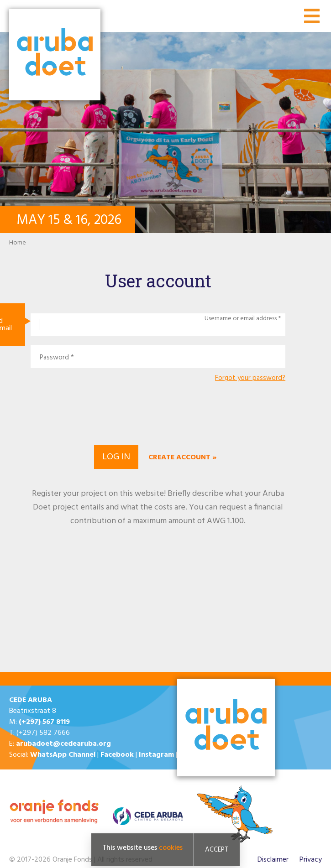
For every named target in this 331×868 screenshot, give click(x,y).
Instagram (156, 755)
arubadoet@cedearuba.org (63, 744)
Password (54, 358)
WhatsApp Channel (63, 755)
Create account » (182, 457)
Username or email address (241, 319)
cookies (171, 848)
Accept (217, 850)
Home (18, 243)
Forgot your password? (250, 378)
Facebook (117, 755)
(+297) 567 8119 (44, 722)
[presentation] (158, 412)
